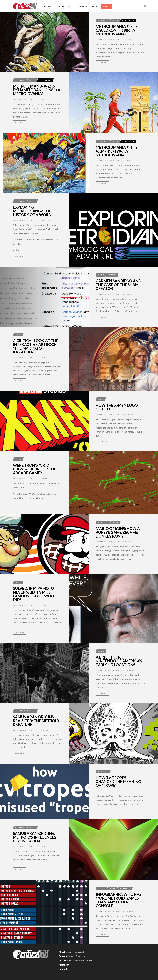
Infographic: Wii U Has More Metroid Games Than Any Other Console (119, 900)
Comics (71, 6)
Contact (63, 969)
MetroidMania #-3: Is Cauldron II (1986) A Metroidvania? (117, 30)
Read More (102, 63)
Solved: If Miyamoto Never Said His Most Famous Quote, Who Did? (33, 594)
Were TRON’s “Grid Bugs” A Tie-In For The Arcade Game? (35, 469)
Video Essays (48, 6)
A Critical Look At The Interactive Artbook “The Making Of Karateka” (35, 346)
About (62, 952)
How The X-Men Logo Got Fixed (117, 407)
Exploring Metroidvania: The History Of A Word (32, 211)
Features (102, 888)
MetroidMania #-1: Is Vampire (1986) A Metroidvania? (117, 151)
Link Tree (63, 960)
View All (95, 6)
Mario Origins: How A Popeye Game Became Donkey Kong (118, 532)
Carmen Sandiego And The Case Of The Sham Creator (118, 285)
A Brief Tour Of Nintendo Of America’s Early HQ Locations (119, 661)
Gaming (61, 6)
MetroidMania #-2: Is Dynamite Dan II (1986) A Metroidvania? (37, 90)
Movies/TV (83, 6)
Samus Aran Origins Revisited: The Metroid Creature (36, 721)
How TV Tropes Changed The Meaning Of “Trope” (118, 781)
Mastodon (64, 965)
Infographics (125, 888)
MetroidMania (128, 20)
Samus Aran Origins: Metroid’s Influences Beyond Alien (35, 837)
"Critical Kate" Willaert (110, 40)
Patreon (106, 6)
